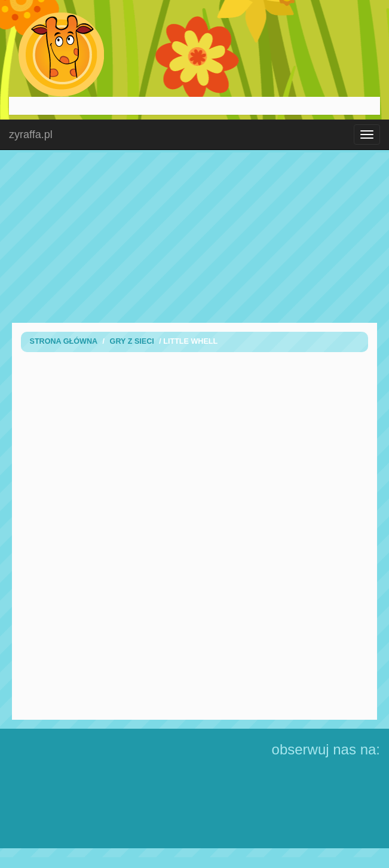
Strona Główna (64, 341)
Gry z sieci (132, 341)
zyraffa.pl (31, 135)
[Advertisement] (195, 236)
